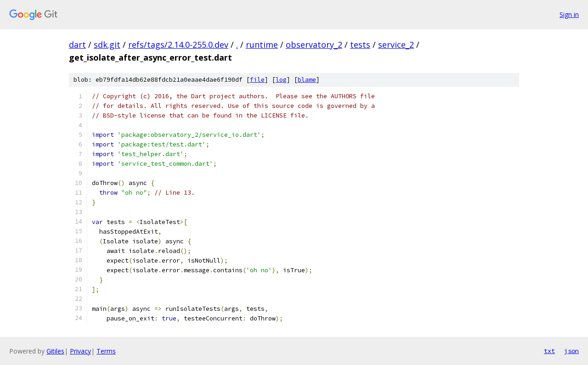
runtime (262, 45)
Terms (106, 351)
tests (360, 45)
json (571, 351)
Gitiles (55, 351)
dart (77, 45)
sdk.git (107, 45)
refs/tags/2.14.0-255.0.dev (178, 45)
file (257, 80)
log (281, 80)
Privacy (80, 351)
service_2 (396, 45)
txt (549, 351)
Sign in (569, 14)
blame (307, 80)
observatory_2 (314, 45)
